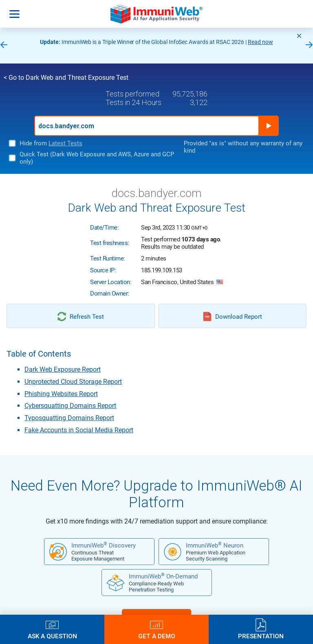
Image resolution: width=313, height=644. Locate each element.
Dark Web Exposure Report (63, 369)
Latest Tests (65, 143)
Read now (260, 42)
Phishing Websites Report (61, 394)
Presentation (261, 636)
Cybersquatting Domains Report (70, 406)
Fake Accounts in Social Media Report (79, 430)
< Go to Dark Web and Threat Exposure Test (66, 78)
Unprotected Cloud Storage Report (73, 382)
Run (269, 126)
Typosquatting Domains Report (69, 418)
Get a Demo (157, 636)
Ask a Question (52, 636)
